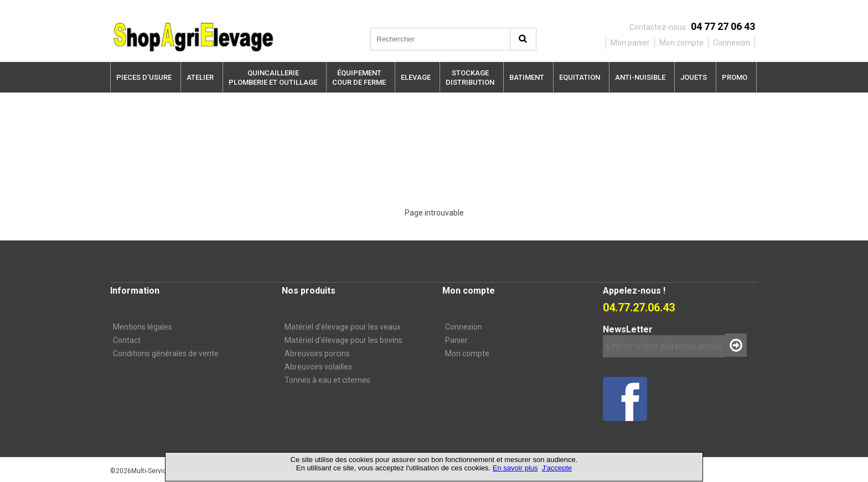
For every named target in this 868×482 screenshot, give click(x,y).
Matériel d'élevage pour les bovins (343, 340)
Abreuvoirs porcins (317, 353)
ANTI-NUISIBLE (640, 77)
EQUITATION (580, 77)
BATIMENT (527, 77)
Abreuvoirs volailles (318, 367)
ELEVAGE (416, 77)
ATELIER (200, 77)
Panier (456, 340)
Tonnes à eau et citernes (327, 380)
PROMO (735, 77)
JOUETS (694, 77)
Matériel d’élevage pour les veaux (343, 327)
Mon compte (467, 353)
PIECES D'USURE (144, 77)
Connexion (464, 327)
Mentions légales (143, 327)
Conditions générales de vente (166, 353)
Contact (127, 340)
